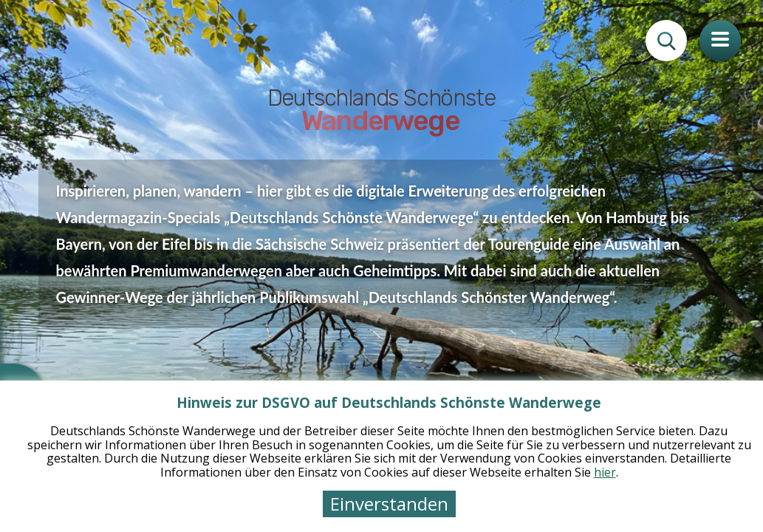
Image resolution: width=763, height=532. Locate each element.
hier (605, 472)
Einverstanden (389, 504)
